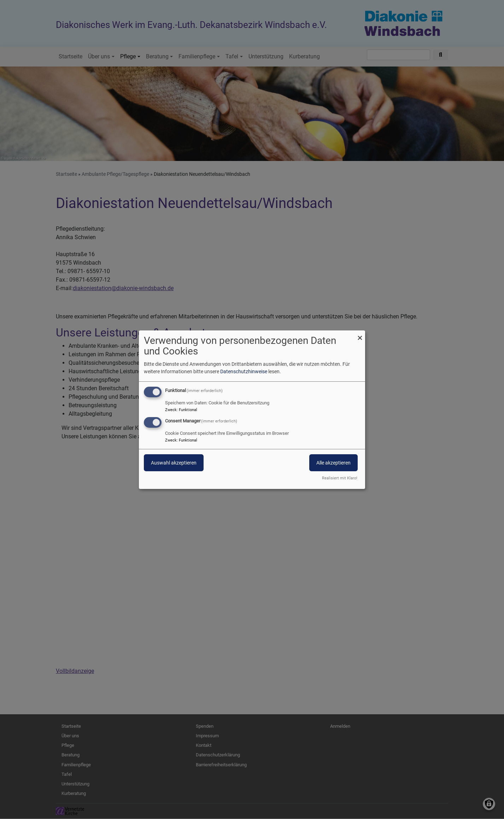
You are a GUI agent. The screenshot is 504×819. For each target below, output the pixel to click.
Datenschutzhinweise (244, 371)
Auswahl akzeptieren (174, 463)
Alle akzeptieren (333, 463)
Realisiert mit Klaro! (340, 478)
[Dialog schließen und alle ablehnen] (360, 334)
